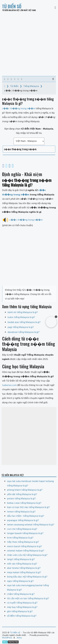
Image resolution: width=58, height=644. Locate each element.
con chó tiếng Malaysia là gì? (22, 529)
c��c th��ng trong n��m (26, 220)
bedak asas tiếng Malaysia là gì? (24, 322)
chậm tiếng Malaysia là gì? (21, 594)
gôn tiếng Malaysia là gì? (20, 612)
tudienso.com (9, 385)
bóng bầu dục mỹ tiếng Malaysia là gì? (27, 577)
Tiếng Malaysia (31, 86)
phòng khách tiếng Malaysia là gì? (25, 490)
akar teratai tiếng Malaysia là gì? (24, 568)
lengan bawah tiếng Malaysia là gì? (25, 533)
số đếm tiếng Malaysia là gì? (22, 616)
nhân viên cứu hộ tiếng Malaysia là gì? (27, 555)
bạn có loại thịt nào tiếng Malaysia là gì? (28, 507)
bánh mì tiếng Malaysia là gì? (23, 312)
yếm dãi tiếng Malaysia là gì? (22, 494)
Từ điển (14, 86)
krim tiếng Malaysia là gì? (20, 538)
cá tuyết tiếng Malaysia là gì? (22, 603)
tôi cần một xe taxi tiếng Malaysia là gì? (28, 599)
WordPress (7, 638)
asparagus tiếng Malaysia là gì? (23, 520)
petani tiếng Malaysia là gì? (21, 499)
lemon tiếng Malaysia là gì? (21, 512)
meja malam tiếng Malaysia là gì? (24, 573)
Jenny (19, 638)
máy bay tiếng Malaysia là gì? (22, 607)
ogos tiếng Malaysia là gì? (20, 581)
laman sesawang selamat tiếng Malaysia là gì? (31, 525)
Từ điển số (12, 6)
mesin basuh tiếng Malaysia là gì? (24, 547)
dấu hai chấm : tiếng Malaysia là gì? (26, 516)
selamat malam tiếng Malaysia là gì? (26, 551)
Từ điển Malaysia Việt (11, 10)
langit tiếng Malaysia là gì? (21, 559)
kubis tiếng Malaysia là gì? (21, 317)
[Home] (5, 86)
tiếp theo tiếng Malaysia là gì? (23, 542)
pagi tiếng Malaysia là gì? (21, 327)
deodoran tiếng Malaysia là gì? (23, 332)
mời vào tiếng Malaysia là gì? (22, 564)
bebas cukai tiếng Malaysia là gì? (24, 503)
